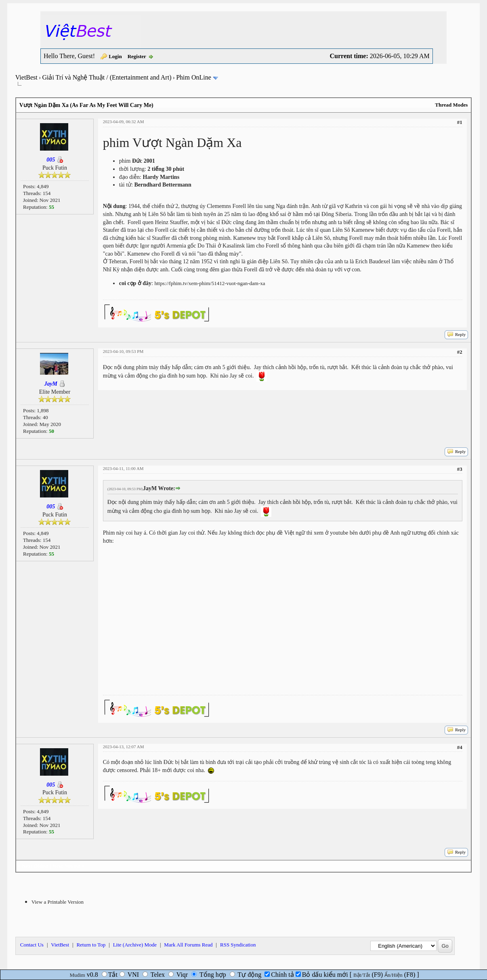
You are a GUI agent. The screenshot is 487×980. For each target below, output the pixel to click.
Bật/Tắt (362, 975)
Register (137, 56)
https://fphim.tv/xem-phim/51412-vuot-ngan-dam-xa (210, 283)
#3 (460, 469)
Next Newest (66, 866)
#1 (460, 122)
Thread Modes (451, 105)
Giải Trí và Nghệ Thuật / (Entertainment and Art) (107, 77)
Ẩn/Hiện (394, 975)
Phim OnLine (194, 77)
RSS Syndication (238, 945)
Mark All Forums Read (188, 945)
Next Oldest (35, 866)
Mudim (77, 975)
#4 (460, 747)
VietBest (26, 77)
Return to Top (91, 945)
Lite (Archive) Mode (135, 945)
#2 (460, 352)
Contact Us (32, 945)
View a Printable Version (58, 902)
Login (115, 56)
